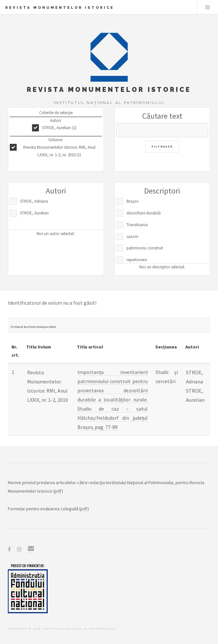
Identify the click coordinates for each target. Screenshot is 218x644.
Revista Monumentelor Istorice (60, 8)
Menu (208, 7)
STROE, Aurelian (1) (59, 128)
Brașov (133, 201)
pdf (58, 491)
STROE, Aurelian (34, 213)
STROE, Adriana (34, 201)
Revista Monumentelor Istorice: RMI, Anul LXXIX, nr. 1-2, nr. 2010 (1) (59, 151)
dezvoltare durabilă (144, 213)
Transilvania (137, 225)
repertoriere (137, 260)
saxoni (132, 237)
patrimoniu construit (145, 248)
